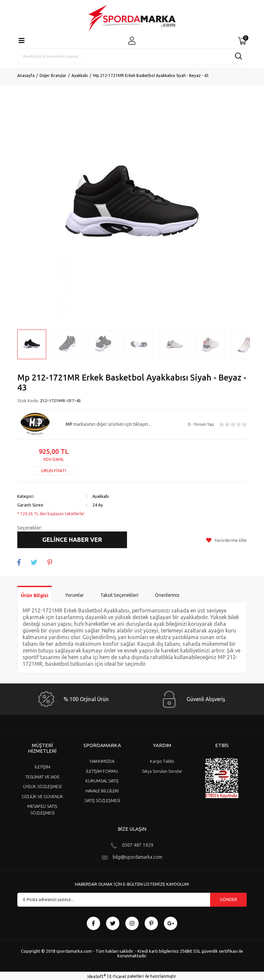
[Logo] (132, 18)
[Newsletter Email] (132, 898)
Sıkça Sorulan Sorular (162, 770)
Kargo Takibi (162, 760)
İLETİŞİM (42, 766)
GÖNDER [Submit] (228, 898)
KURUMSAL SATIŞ (102, 780)
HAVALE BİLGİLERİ (102, 789)
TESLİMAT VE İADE (42, 775)
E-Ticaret (118, 975)
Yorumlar (74, 594)
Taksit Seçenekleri (119, 594)
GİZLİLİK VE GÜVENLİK (42, 795)
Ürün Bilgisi (35, 594)
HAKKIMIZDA (102, 760)
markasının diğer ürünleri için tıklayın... (108, 424)
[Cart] (242, 41)
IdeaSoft (97, 975)
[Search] (132, 56)
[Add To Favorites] (226, 540)
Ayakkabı (101, 496)
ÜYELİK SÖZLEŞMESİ (42, 785)
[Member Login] (132, 41)
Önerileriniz (167, 594)
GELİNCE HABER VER (72, 539)
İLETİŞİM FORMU (102, 770)
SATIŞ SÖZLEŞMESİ (102, 799)
